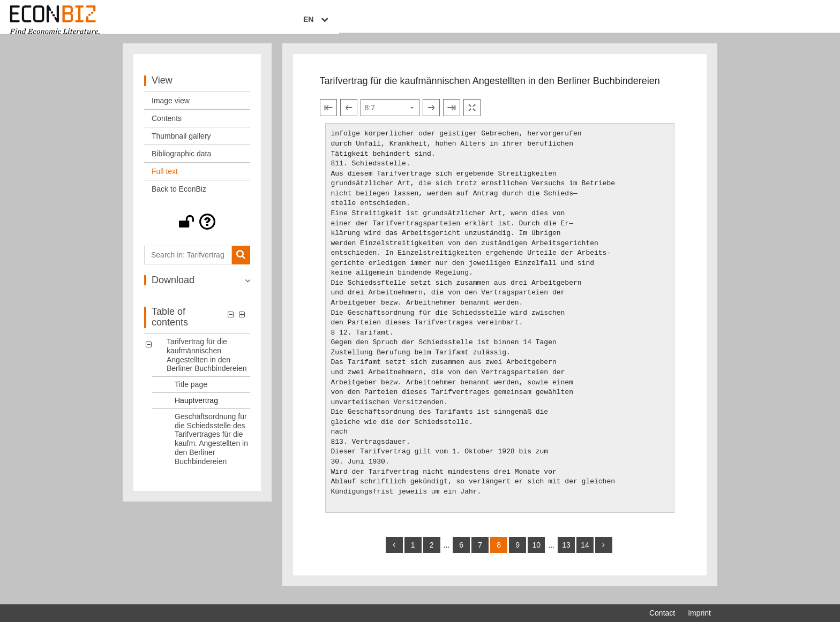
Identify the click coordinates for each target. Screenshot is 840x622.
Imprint (699, 613)
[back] (394, 552)
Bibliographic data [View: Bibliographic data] (181, 161)
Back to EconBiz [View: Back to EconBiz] (179, 196)
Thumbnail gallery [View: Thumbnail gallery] (181, 143)
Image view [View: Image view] (171, 108)
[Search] (241, 263)
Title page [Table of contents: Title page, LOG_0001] (191, 392)
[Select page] (390, 116)
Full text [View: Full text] (165, 179)
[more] (604, 552)
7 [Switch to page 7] (480, 552)
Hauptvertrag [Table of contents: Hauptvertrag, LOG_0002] (196, 408)
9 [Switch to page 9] (517, 552)
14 (585, 552)
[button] (197, 229)
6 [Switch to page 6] (461, 552)
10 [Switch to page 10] (536, 552)
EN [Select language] (703, 20)
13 (566, 552)
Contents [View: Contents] (167, 126)
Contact (662, 613)
